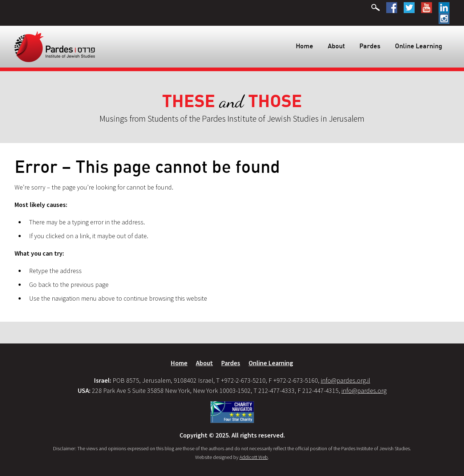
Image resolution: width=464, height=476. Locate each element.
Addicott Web (254, 457)
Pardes (370, 46)
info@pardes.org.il (346, 380)
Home (304, 46)
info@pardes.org (364, 390)
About (336, 46)
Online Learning (419, 46)
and (232, 101)
